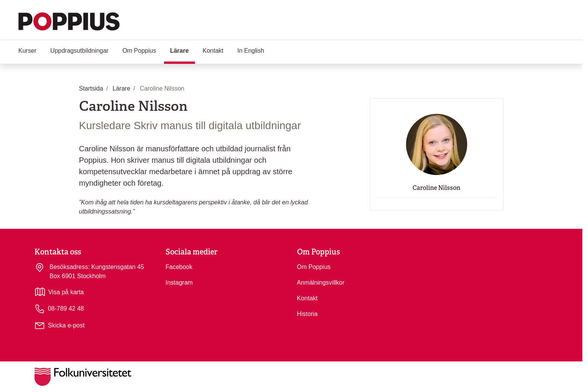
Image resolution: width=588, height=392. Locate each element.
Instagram (179, 283)
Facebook (179, 267)
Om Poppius (139, 51)
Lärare (183, 50)
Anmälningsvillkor (321, 283)
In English (251, 51)
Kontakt (213, 51)
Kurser (27, 51)
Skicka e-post (66, 325)
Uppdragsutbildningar (80, 51)
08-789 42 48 (59, 309)
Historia (307, 314)
